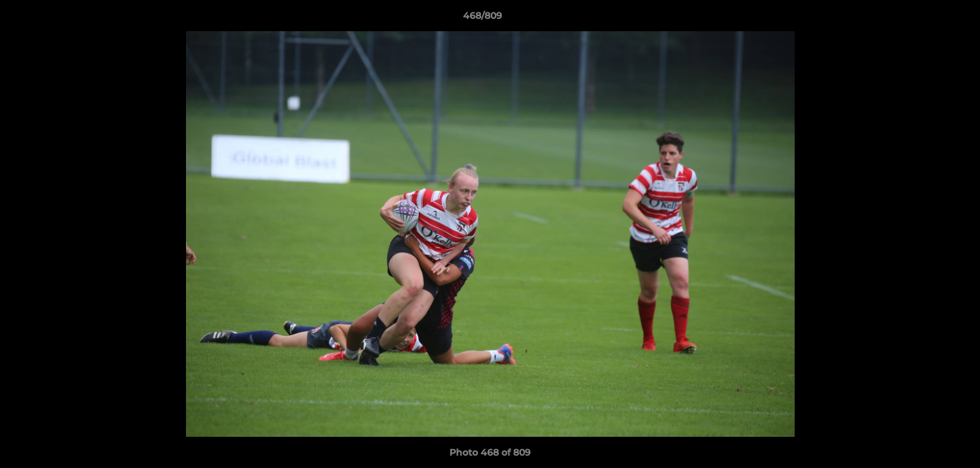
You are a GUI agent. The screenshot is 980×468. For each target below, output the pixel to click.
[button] (925, 19)
